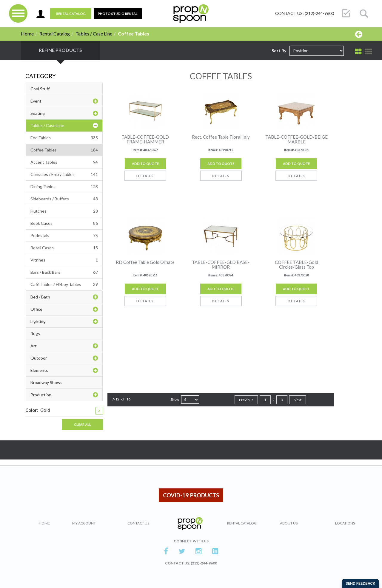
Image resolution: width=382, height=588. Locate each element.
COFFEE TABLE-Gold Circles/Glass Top (296, 265)
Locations (345, 523)
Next (298, 400)
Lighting (64, 321)
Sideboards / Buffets (64, 199)
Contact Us (138, 523)
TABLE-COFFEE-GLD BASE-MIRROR (221, 265)
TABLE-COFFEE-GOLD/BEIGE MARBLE (296, 139)
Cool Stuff (40, 89)
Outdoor (64, 358)
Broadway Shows (46, 382)
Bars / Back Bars (64, 272)
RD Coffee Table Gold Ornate (145, 262)
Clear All (83, 424)
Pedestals (64, 236)
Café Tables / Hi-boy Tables (64, 284)
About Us (289, 523)
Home (27, 34)
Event (64, 101)
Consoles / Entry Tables (64, 174)
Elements (64, 370)
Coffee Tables (64, 150)
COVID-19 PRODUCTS (191, 495)
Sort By (279, 51)
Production (64, 395)
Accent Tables (64, 162)
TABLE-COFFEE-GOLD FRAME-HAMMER (145, 139)
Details (145, 176)
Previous (246, 400)
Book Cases (64, 223)
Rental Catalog (71, 14)
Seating (64, 113)
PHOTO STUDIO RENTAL (118, 14)
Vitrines (64, 260)
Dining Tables (64, 187)
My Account (84, 523)
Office (64, 309)
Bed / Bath (64, 297)
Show (175, 399)
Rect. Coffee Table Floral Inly (221, 137)
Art (64, 346)
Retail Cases (64, 248)
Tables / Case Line (94, 34)
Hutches (64, 211)
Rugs (35, 334)
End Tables (64, 138)
